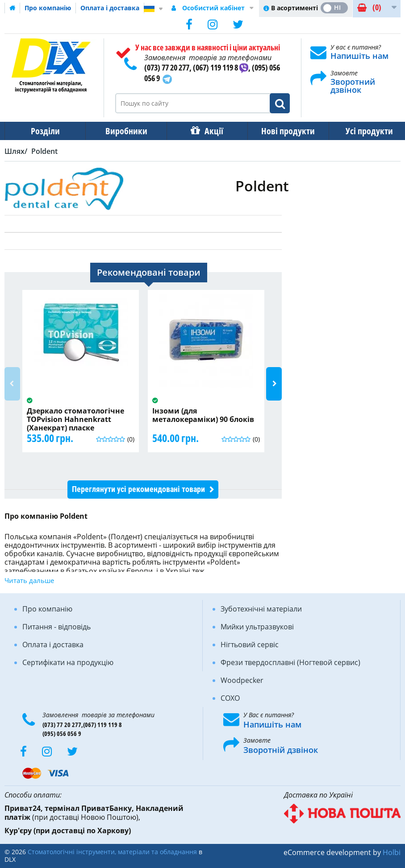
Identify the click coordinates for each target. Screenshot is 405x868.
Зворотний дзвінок (353, 86)
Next (274, 384)
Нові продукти (282, 131)
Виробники (124, 131)
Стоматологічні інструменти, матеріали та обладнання (112, 852)
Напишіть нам (359, 56)
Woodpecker (242, 680)
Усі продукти (361, 131)
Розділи (44, 131)
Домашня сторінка (13, 8)
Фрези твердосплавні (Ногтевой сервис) (290, 662)
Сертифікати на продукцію (68, 662)
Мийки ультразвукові (257, 627)
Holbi (392, 852)
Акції (209, 131)
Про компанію (48, 8)
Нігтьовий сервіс (250, 645)
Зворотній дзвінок (281, 750)
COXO (230, 698)
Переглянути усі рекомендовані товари (138, 489)
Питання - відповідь (56, 627)
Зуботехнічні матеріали (261, 609)
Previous (12, 384)
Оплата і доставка (110, 8)
